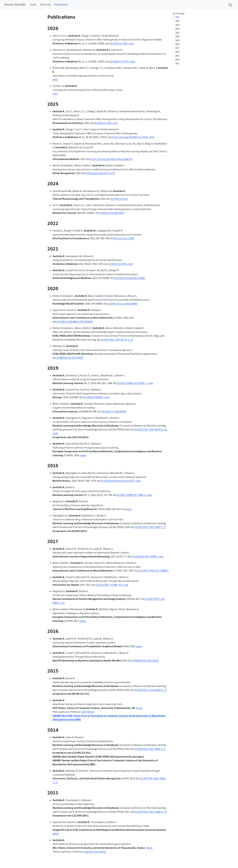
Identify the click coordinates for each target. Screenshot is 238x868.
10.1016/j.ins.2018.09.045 (114, 412)
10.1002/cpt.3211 (119, 199)
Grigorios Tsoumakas (95, 852)
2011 (177, 63)
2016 (177, 52)
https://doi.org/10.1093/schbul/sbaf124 (111, 159)
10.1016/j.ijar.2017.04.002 (144, 556)
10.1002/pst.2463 (103, 123)
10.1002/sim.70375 (119, 62)
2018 (177, 44)
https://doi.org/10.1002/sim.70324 (130, 137)
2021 (177, 33)
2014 (177, 60)
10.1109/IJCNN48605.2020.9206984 (75, 322)
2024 (177, 25)
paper (83, 455)
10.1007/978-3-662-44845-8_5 (150, 749)
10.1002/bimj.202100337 (112, 213)
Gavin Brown (88, 712)
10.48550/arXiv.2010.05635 (70, 358)
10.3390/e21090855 (93, 397)
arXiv (131, 43)
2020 (177, 36)
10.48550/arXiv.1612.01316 (145, 661)
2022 (177, 29)
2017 (177, 48)
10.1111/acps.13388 (124, 238)
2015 (177, 56)
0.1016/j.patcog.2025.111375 (100, 173)
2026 (177, 17)
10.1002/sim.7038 (118, 43)
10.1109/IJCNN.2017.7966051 (154, 571)
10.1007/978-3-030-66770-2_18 (117, 340)
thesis (139, 708)
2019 (177, 40)
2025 (177, 21)
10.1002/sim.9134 (117, 264)
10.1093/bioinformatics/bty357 (117, 481)
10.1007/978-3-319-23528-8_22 (150, 690)
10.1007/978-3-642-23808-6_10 (150, 812)
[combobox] (230, 5)
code (130, 264)
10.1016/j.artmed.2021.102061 (130, 278)
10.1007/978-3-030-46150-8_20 (150, 430)
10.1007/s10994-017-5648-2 (131, 495)
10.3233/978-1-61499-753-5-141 (112, 585)
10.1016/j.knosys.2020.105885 (122, 304)
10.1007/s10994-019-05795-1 (132, 383)
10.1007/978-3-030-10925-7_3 (150, 527)
